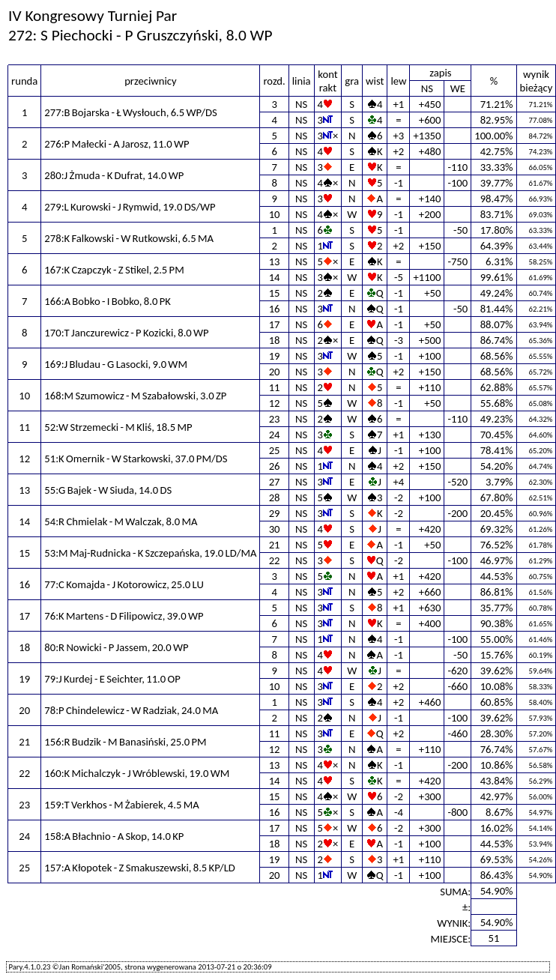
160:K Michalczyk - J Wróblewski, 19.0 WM (137, 773)
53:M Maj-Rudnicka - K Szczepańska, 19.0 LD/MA (150, 553)
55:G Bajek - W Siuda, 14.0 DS (108, 490)
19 (275, 356)
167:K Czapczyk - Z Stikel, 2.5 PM (114, 270)
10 (275, 214)
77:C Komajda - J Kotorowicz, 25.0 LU (124, 584)
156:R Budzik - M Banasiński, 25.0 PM (125, 742)
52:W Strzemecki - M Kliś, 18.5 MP (118, 427)
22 (275, 560)
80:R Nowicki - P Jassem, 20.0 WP (116, 647)
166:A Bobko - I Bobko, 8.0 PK (107, 301)
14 (275, 277)
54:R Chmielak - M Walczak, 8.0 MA (121, 521)
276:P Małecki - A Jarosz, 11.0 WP (117, 144)
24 (275, 435)
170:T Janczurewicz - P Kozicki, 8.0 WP (126, 333)
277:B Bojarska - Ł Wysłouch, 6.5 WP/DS (130, 112)
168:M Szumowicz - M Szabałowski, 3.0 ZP (135, 396)
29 (275, 513)
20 (275, 372)
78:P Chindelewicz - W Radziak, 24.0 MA (131, 710)
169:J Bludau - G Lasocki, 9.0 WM (116, 364)
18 (275, 340)
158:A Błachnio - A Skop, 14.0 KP (114, 836)
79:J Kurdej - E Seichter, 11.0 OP (112, 679)
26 (275, 466)
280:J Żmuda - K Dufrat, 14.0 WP (114, 175)
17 (275, 324)
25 (275, 450)
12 (275, 403)
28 (275, 497)
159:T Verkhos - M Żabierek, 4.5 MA (121, 805)
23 (275, 419)
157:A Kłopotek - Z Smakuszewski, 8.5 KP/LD (140, 868)
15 (275, 293)
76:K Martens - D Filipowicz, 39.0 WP (124, 616)
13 (275, 261)
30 (275, 529)
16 (275, 309)
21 (275, 545)
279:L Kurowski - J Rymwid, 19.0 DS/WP (130, 207)
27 (275, 482)
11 (275, 387)
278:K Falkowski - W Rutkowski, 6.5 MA (129, 238)
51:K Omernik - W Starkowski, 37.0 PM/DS (136, 459)
